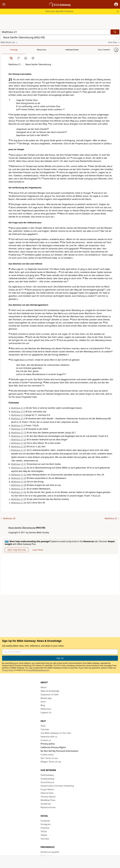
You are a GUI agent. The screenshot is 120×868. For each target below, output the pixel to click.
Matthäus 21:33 (19, 478)
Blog (43, 705)
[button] (116, 4)
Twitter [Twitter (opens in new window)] (44, 835)
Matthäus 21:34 (19, 482)
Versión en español (50, 852)
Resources (19, 50)
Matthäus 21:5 (18, 412)
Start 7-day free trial (17, 550)
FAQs (43, 726)
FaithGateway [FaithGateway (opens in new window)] (47, 775)
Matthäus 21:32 (19, 468)
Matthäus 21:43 (19, 499)
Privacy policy (48, 744)
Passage (6, 50)
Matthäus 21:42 (19, 492)
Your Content (51, 50)
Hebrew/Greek (34, 50)
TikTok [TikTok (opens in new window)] (44, 831)
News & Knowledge (50, 691)
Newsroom (46, 709)
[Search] (115, 32)
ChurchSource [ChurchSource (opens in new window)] (47, 782)
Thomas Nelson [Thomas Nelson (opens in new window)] (48, 797)
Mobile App (46, 698)
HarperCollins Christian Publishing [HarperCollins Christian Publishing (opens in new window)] (57, 786)
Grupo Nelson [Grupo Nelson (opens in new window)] (47, 789)
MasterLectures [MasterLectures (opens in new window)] (48, 807)
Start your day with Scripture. (60, 11)
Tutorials (45, 729)
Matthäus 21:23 (19, 440)
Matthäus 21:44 (19, 503)
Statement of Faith (50, 695)
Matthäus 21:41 (19, 489)
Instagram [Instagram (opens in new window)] (46, 824)
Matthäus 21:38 (19, 485)
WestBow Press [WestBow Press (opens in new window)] (48, 800)
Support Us (46, 712)
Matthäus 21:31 (19, 450)
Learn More (38, 550)
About (43, 687)
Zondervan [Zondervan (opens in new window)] (46, 804)
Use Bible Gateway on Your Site (56, 733)
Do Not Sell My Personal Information (59, 751)
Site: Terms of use (49, 758)
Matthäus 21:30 (19, 447)
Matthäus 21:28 (19, 443)
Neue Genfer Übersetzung (22, 528)
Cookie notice (47, 755)
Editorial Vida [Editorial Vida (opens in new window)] (47, 793)
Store (43, 702)
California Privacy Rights (53, 747)
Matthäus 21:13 (19, 433)
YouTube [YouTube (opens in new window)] (45, 839)
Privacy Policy (8, 670)
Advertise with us (49, 737)
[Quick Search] (55, 32)
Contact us (46, 740)
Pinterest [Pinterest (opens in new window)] (45, 828)
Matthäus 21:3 (18, 408)
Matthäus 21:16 (19, 436)
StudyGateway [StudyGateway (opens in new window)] (47, 779)
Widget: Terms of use (51, 762)
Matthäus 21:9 (18, 419)
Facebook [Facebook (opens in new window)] (45, 821)
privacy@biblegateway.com (38, 670)
